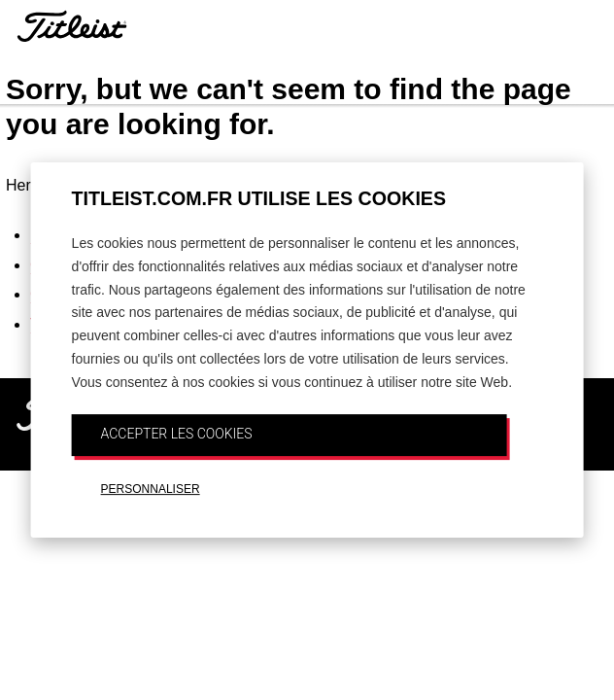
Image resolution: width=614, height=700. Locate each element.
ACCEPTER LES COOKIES (177, 434)
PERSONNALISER (151, 489)
